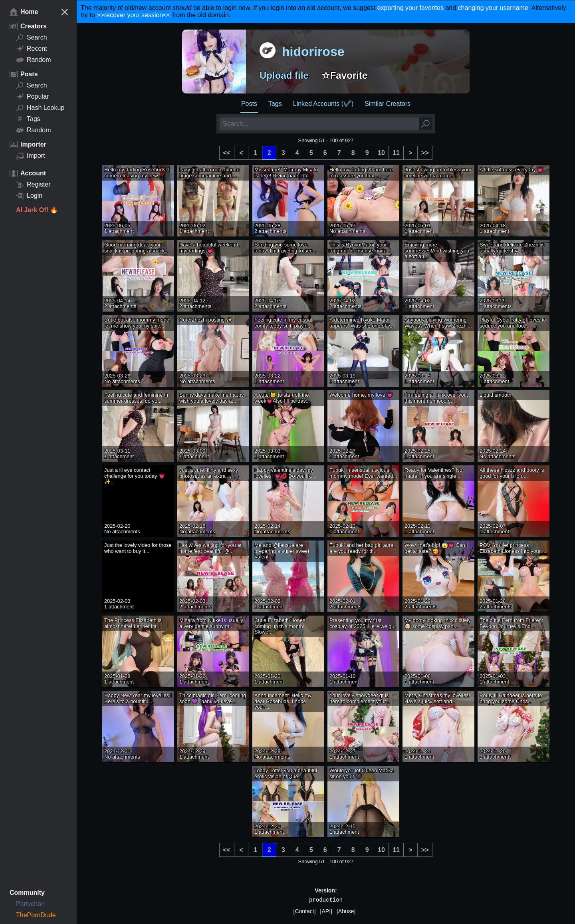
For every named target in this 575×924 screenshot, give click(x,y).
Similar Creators (388, 104)
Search (32, 38)
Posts (249, 104)
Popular (32, 97)
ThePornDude (36, 915)
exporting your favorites (410, 8)
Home (24, 12)
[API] (326, 911)
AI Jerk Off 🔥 (37, 210)
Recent (32, 49)
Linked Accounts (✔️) (323, 104)
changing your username (493, 8)
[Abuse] (346, 911)
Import (30, 156)
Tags (28, 119)
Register (33, 185)
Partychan (30, 904)
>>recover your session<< (134, 15)
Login (29, 196)
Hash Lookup (40, 108)
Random (33, 60)
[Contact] (305, 911)
